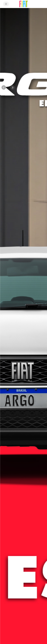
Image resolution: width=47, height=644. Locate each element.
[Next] (12, 87)
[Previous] (4, 87)
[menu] (6, 4)
